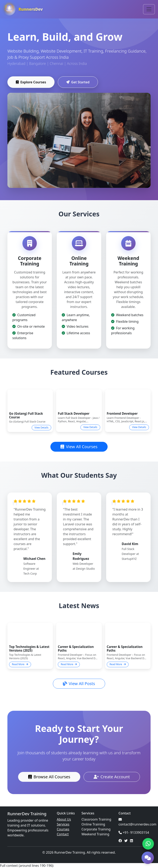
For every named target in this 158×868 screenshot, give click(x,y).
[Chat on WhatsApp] (148, 844)
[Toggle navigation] (149, 9)
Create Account (112, 777)
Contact (63, 834)
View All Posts (79, 684)
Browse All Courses (49, 777)
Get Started (78, 83)
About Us (64, 819)
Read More (20, 664)
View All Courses (79, 447)
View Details (42, 428)
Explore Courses (31, 83)
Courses (63, 829)
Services (63, 824)
